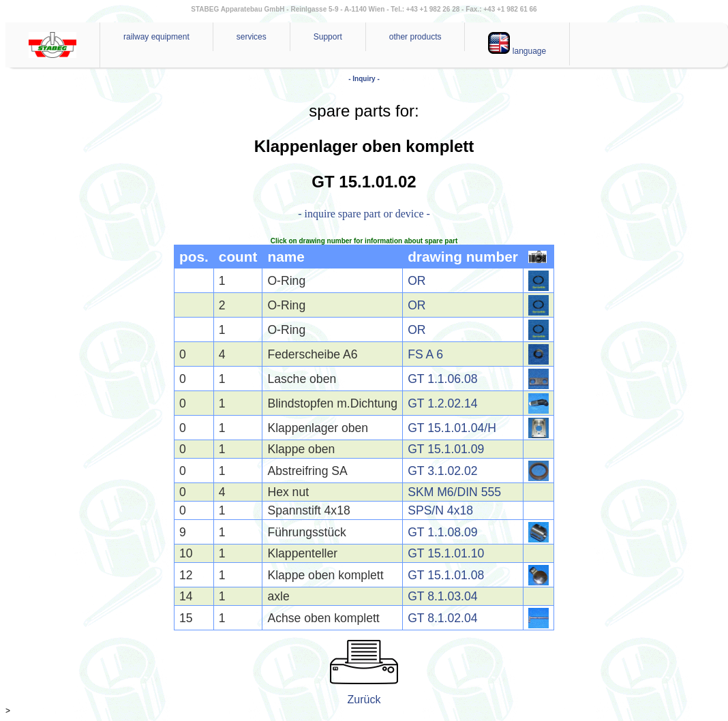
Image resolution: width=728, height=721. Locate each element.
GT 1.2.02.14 (442, 403)
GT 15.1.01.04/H (452, 428)
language (517, 44)
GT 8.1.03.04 (442, 596)
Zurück (364, 700)
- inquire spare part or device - (364, 214)
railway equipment (156, 37)
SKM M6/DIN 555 (454, 492)
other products (415, 37)
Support (328, 37)
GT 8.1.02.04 (442, 618)
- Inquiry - (364, 79)
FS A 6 (425, 354)
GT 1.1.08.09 (442, 532)
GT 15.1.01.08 (446, 575)
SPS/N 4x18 (440, 510)
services (252, 37)
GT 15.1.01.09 (446, 449)
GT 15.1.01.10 (446, 553)
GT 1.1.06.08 (442, 379)
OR (416, 281)
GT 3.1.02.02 (442, 471)
